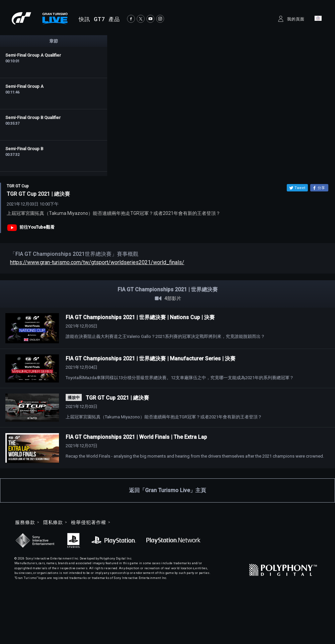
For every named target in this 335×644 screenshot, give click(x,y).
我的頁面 (296, 19)
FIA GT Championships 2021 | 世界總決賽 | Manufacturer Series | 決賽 (151, 359)
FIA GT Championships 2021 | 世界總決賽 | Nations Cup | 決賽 (140, 317)
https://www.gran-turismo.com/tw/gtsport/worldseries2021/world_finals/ (97, 262)
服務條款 (25, 522)
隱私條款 (53, 522)
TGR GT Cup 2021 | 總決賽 (117, 398)
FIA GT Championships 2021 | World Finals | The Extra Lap (136, 437)
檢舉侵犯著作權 (88, 522)
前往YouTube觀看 (37, 227)
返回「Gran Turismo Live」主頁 (167, 490)
